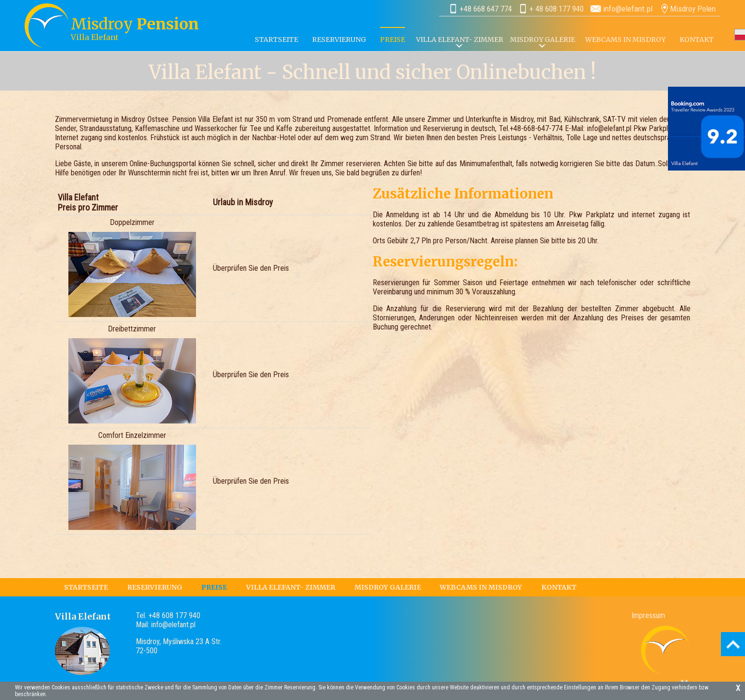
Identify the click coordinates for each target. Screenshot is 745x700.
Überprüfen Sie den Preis (251, 268)
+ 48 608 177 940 (556, 9)
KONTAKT (697, 40)
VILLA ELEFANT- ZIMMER (460, 40)
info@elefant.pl (628, 9)
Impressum (648, 615)
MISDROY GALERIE (388, 587)
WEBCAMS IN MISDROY (625, 40)
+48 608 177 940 (174, 615)
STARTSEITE (276, 40)
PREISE (214, 587)
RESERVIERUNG (339, 40)
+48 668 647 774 (486, 9)
